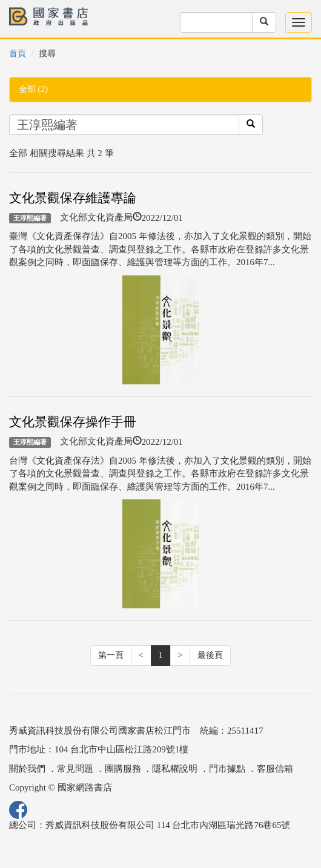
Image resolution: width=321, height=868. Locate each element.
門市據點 (227, 769)
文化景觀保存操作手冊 (73, 422)
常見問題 (75, 769)
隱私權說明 (175, 769)
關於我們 (27, 769)
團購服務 (123, 769)
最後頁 (210, 655)
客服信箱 (275, 769)
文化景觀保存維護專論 (73, 198)
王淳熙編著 (30, 218)
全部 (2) (33, 89)
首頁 (18, 54)
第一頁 (111, 655)
